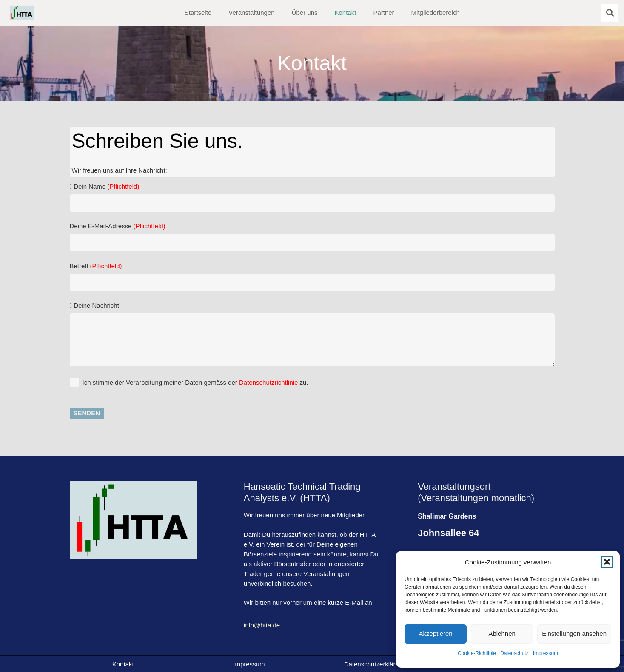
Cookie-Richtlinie (477, 653)
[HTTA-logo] (22, 13)
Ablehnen (502, 634)
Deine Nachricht (312, 334)
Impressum (546, 653)
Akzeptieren (435, 634)
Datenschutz (514, 653)
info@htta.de (262, 625)
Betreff (312, 277)
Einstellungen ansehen (574, 634)
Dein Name (312, 197)
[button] (607, 562)
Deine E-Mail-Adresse (312, 237)
